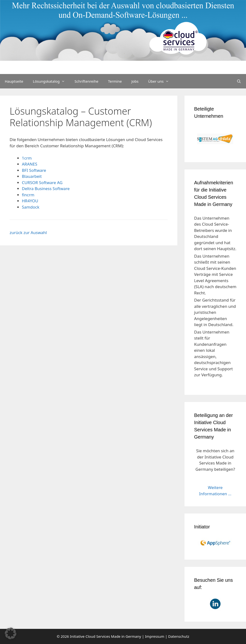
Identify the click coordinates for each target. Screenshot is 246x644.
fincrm (28, 195)
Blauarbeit (32, 176)
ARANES (30, 164)
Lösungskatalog (51, 81)
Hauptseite (14, 81)
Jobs (135, 81)
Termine (115, 81)
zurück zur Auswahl (28, 232)
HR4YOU (30, 201)
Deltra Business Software (46, 189)
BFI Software (34, 170)
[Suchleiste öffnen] (239, 81)
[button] (11, 633)
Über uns (161, 81)
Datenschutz (179, 636)
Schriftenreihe (86, 81)
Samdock (31, 207)
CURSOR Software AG (42, 183)
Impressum (155, 636)
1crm (27, 158)
